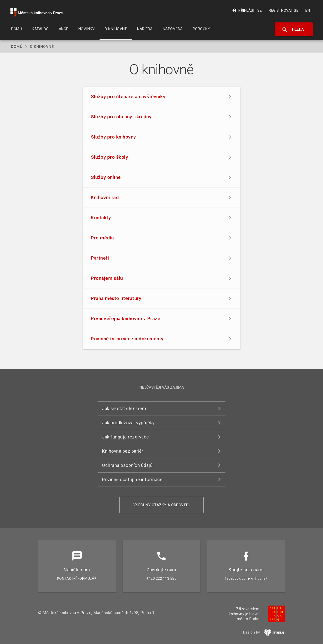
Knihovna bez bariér (123, 451)
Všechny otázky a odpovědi (162, 505)
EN (308, 10)
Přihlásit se (247, 10)
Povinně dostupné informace (132, 479)
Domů (17, 47)
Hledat (294, 30)
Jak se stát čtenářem (124, 408)
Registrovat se (284, 10)
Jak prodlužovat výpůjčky (128, 423)
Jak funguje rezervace (126, 437)
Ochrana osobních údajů (127, 465)
